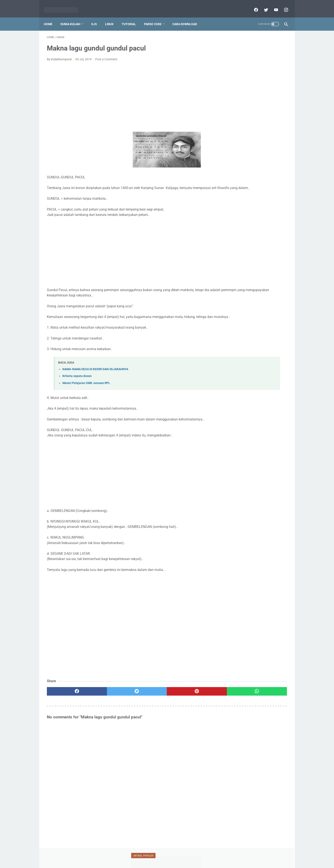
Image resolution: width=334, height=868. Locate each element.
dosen (269, 191)
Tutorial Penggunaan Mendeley (250, 101)
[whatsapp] (188, 698)
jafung (232, 199)
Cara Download (188, 17)
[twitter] (263, 5)
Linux (112, 17)
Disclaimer (162, 855)
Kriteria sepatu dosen (77, 383)
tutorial (234, 240)
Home (51, 17)
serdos (232, 232)
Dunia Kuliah (73, 17)
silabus (252, 232)
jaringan (252, 199)
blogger (233, 191)
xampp (272, 248)
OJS (97, 17)
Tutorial (132, 17)
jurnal (272, 199)
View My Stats (234, 573)
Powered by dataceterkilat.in (173, 861)
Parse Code (156, 17)
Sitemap (208, 855)
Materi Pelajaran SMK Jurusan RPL (86, 389)
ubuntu (257, 240)
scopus (260, 224)
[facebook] (253, 5)
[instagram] (283, 5)
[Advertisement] (127, 92)
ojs (253, 216)
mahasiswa (255, 208)
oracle (271, 216)
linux (232, 208)
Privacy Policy (142, 855)
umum (233, 248)
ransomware (236, 224)
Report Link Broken (186, 855)
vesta (253, 248)
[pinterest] (148, 698)
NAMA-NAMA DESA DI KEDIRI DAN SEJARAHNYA (95, 376)
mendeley (234, 216)
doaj (251, 191)
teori (271, 232)
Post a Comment (106, 55)
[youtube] (273, 5)
